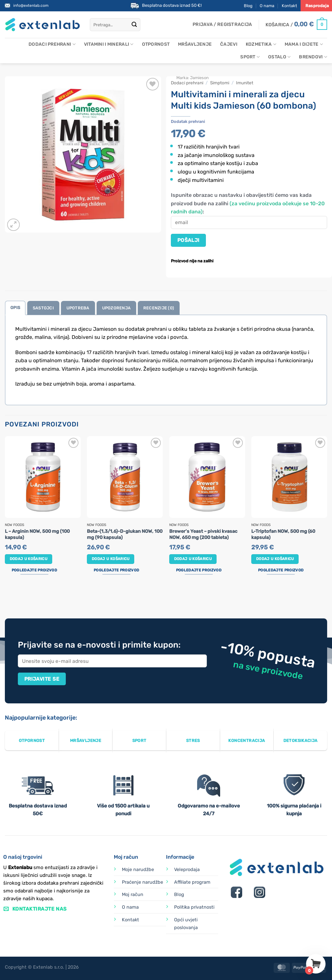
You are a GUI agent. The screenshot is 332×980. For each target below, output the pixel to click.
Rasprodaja (317, 6)
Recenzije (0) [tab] (159, 308)
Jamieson (199, 78)
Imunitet (245, 83)
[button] (222, 25)
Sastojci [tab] (43, 308)
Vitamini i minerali (109, 44)
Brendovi (313, 57)
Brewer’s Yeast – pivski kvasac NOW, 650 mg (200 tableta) (203, 534)
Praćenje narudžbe (142, 882)
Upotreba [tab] (78, 308)
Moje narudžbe (138, 870)
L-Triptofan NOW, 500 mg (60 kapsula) (283, 534)
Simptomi (220, 83)
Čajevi (229, 44)
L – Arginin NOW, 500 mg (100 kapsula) (37, 534)
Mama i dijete (304, 44)
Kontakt (289, 6)
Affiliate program (192, 882)
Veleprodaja (187, 870)
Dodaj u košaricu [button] (29, 559)
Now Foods (15, 525)
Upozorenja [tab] (117, 308)
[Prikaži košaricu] (296, 25)
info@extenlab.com (31, 6)
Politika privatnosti (194, 907)
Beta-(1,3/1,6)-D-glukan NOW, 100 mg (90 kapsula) (125, 534)
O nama (267, 6)
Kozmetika (261, 44)
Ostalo (279, 57)
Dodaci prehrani (52, 44)
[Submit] (134, 25)
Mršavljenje (195, 44)
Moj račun (133, 895)
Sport (250, 57)
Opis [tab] (15, 308)
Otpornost (156, 44)
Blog (248, 6)
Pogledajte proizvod (34, 570)
